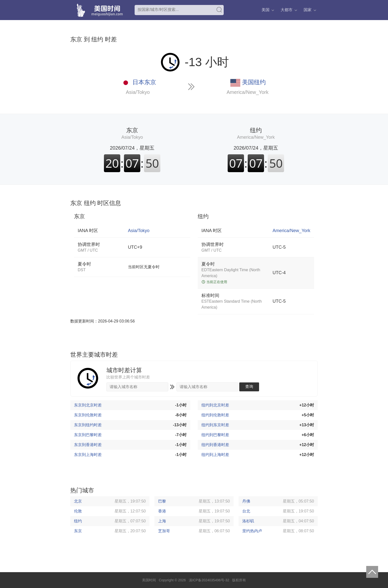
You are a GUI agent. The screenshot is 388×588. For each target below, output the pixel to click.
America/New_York (248, 92)
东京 (78, 531)
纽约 (78, 521)
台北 (246, 511)
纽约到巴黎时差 (215, 435)
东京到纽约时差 (88, 425)
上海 (162, 521)
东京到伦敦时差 (88, 415)
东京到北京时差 (88, 405)
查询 (249, 387)
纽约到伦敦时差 (215, 415)
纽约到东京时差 (215, 425)
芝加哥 (164, 531)
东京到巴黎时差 (88, 435)
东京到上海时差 (88, 455)
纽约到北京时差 (215, 405)
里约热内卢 (252, 531)
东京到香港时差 (88, 445)
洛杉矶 (248, 521)
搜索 (219, 10)
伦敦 (78, 511)
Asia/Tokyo (138, 92)
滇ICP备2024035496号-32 (209, 580)
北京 (78, 501)
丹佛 (246, 501)
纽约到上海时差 (215, 455)
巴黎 (162, 501)
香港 (162, 511)
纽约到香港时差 (215, 445)
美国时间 (149, 580)
